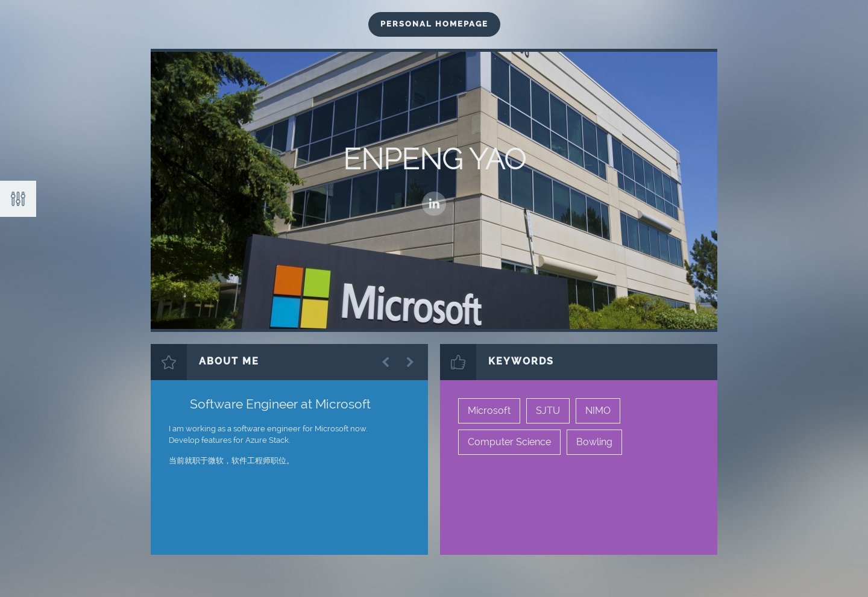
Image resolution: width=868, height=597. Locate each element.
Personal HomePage (434, 24)
